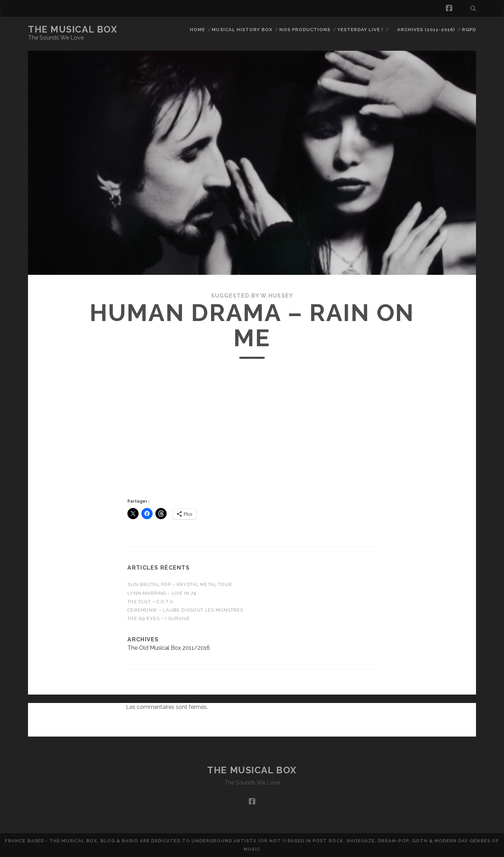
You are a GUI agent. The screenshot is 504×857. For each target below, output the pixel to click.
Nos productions (305, 30)
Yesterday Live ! (360, 30)
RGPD (469, 30)
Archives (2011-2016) (426, 30)
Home (197, 30)
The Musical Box (73, 29)
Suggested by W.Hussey (252, 296)
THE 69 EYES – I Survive (159, 618)
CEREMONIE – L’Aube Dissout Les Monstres (185, 610)
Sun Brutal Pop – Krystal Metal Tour (180, 584)
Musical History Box (242, 30)
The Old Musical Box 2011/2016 (169, 648)
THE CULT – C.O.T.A (150, 602)
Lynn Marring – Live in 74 (162, 593)
